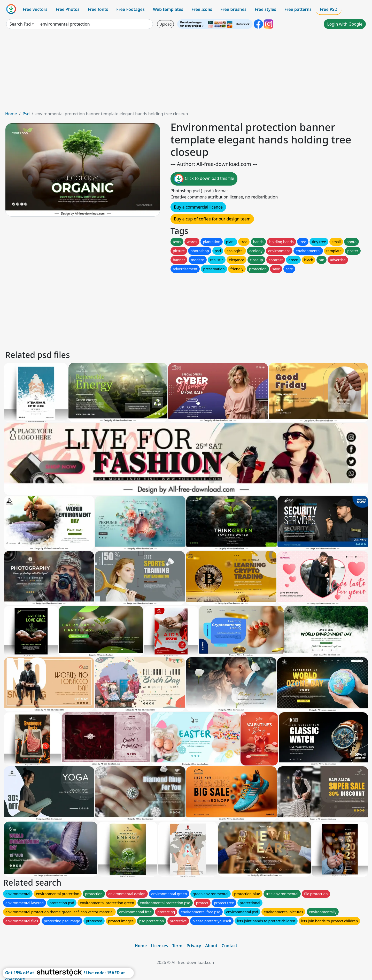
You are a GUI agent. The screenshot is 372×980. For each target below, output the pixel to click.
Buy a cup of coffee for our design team (212, 219)
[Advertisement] (186, 72)
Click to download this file (204, 179)
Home (11, 114)
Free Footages (130, 9)
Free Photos (67, 9)
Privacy (194, 946)
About (211, 946)
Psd (26, 114)
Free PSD (329, 9)
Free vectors (35, 9)
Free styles (265, 9)
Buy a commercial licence (198, 207)
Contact (230, 946)
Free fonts (98, 9)
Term (177, 946)
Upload (165, 24)
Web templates (168, 9)
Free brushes (233, 9)
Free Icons (202, 9)
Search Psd (20, 24)
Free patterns (298, 9)
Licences (159, 946)
